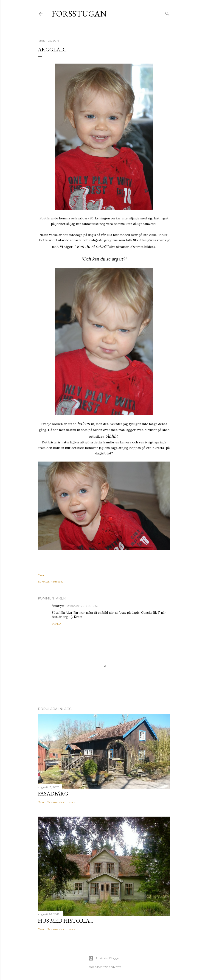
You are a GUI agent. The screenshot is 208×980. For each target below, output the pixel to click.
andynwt (115, 967)
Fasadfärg (53, 794)
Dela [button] (41, 575)
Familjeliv (57, 581)
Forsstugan (79, 14)
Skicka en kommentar (62, 802)
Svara (56, 624)
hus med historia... (65, 921)
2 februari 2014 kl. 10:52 (83, 606)
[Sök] (167, 13)
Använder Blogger (104, 958)
